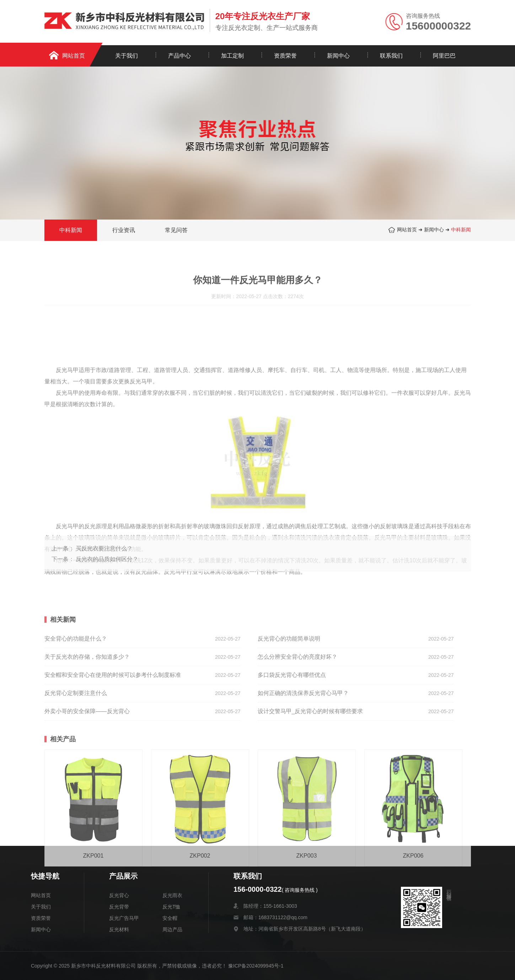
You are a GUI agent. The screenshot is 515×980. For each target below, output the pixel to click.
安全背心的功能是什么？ (76, 673)
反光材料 (119, 929)
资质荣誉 (285, 56)
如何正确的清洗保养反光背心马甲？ (303, 727)
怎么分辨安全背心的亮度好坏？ (297, 691)
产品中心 (179, 56)
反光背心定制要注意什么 (76, 727)
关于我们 (127, 56)
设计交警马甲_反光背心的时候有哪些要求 (310, 745)
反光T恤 (171, 907)
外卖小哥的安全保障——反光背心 (87, 745)
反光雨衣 (172, 895)
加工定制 (232, 56)
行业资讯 (124, 231)
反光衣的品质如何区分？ (107, 570)
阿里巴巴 (444, 56)
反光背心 (119, 895)
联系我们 (391, 56)
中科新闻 (461, 230)
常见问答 (176, 231)
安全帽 (170, 918)
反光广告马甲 (124, 918)
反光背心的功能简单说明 (289, 673)
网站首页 (74, 56)
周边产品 (172, 929)
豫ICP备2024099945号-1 (256, 966)
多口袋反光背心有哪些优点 (292, 709)
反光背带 (119, 907)
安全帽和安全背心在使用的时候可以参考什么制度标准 (113, 709)
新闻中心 (338, 56)
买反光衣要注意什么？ (104, 559)
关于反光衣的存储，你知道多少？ (87, 691)
